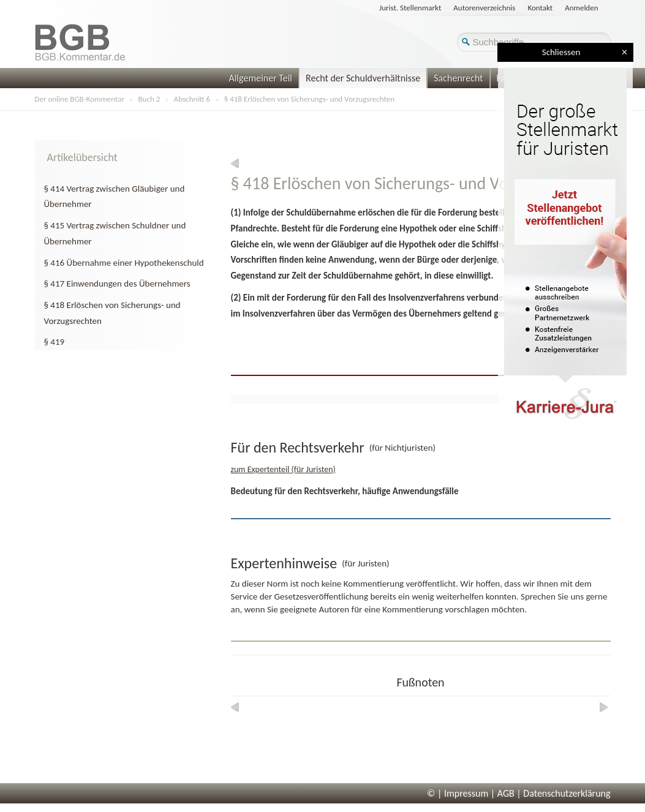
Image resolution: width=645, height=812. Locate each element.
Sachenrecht (458, 78)
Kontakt (540, 8)
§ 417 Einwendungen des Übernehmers (117, 284)
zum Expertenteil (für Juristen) (283, 469)
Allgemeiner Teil (260, 78)
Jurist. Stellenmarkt (410, 8)
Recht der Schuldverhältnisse (363, 78)
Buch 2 (149, 99)
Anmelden (581, 8)
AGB (506, 793)
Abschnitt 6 (192, 99)
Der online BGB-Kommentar (80, 99)
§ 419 (55, 342)
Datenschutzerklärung (567, 793)
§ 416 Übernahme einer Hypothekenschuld (124, 263)
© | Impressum (458, 793)
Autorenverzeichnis (484, 8)
